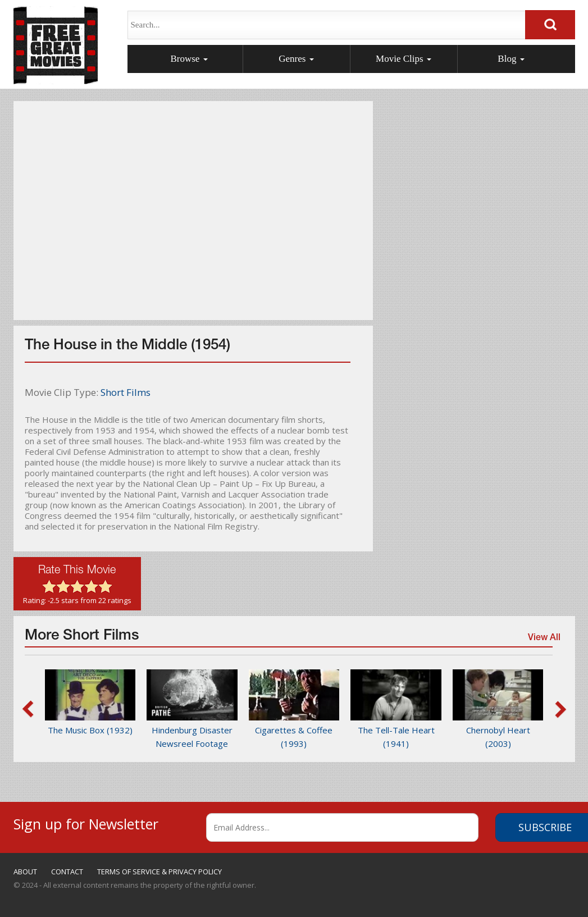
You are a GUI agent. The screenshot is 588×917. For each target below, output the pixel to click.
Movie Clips (404, 59)
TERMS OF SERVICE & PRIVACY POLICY (159, 872)
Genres (296, 59)
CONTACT (67, 872)
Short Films (126, 392)
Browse (189, 59)
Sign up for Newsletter (86, 822)
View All (544, 640)
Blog (511, 59)
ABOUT (25, 872)
